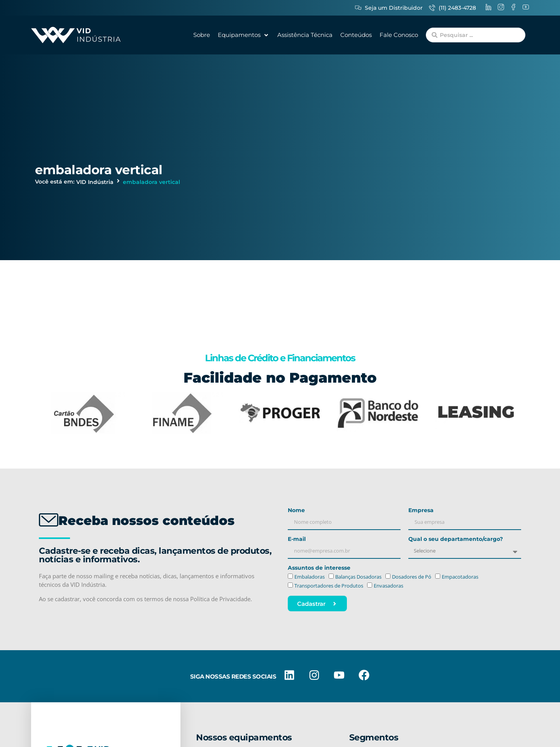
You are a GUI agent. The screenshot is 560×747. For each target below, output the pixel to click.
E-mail (297, 539)
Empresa (421, 511)
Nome (296, 511)
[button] (244, 35)
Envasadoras (388, 586)
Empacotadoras (460, 577)
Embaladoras (310, 577)
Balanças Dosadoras (358, 577)
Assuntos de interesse (319, 568)
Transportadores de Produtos (329, 586)
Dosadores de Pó (412, 577)
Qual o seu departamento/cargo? (456, 539)
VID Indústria (95, 182)
